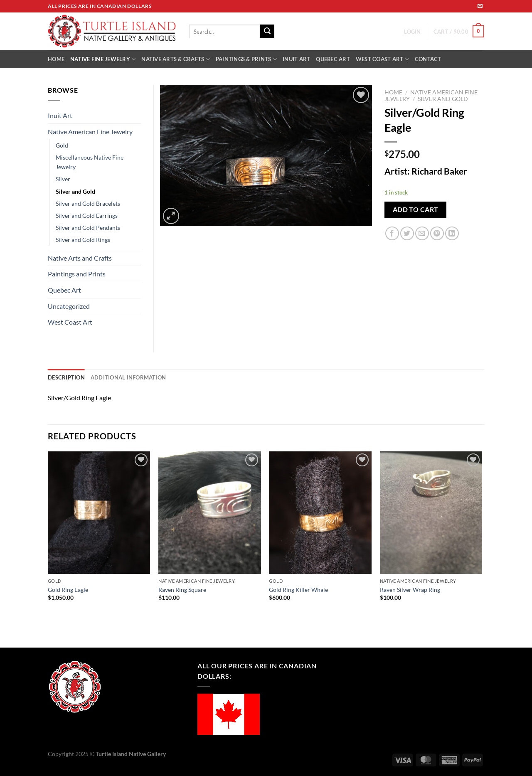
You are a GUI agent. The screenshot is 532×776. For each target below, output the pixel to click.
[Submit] (267, 32)
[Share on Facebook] (392, 233)
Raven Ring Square (182, 590)
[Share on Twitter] (407, 233)
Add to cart (416, 209)
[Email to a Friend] (422, 233)
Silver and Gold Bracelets (88, 203)
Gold (62, 145)
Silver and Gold (443, 99)
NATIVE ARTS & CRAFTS (176, 59)
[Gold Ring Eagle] (99, 513)
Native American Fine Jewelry (90, 132)
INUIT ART (296, 59)
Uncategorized (69, 306)
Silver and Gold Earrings (87, 216)
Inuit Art (60, 115)
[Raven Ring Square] (210, 513)
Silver (63, 179)
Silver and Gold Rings (83, 240)
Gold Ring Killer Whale (298, 590)
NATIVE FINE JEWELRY (103, 59)
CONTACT (428, 59)
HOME (56, 59)
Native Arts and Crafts (80, 258)
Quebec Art (64, 290)
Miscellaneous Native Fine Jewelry (90, 162)
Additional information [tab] (128, 377)
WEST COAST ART (382, 59)
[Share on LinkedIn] (452, 233)
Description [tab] (66, 377)
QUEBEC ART (333, 59)
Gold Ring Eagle (68, 590)
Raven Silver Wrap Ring (410, 590)
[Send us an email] (480, 6)
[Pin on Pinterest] (437, 233)
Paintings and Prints (77, 274)
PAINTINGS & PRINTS (246, 59)
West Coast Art (70, 322)
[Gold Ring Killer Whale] (320, 513)
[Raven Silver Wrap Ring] (431, 513)
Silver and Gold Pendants (88, 228)
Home (393, 92)
